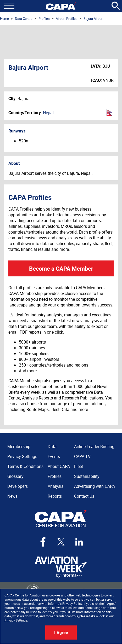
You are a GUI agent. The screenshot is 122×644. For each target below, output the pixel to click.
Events (54, 456)
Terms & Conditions (25, 466)
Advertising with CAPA (95, 486)
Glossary (15, 476)
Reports (55, 496)
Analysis (56, 486)
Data (52, 446)
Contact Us (84, 496)
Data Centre (24, 19)
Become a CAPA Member (61, 268)
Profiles (44, 19)
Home (4, 19)
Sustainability (87, 476)
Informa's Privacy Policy (65, 604)
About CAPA (59, 466)
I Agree (61, 633)
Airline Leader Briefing (94, 446)
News (12, 496)
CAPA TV (82, 456)
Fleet (79, 466)
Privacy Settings (16, 620)
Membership (19, 446)
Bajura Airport (93, 19)
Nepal (48, 113)
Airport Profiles (67, 19)
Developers (18, 486)
